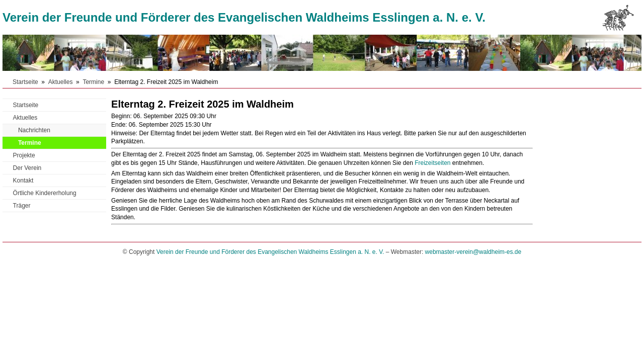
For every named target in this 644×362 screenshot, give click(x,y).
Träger (22, 206)
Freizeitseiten (432, 163)
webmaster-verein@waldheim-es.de (473, 252)
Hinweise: (124, 133)
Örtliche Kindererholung (45, 193)
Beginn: (122, 116)
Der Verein (27, 168)
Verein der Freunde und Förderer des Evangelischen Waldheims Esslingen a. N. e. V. (244, 17)
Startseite (25, 82)
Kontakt (23, 180)
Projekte (24, 155)
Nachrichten (34, 130)
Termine (93, 82)
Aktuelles (61, 82)
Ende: (119, 125)
